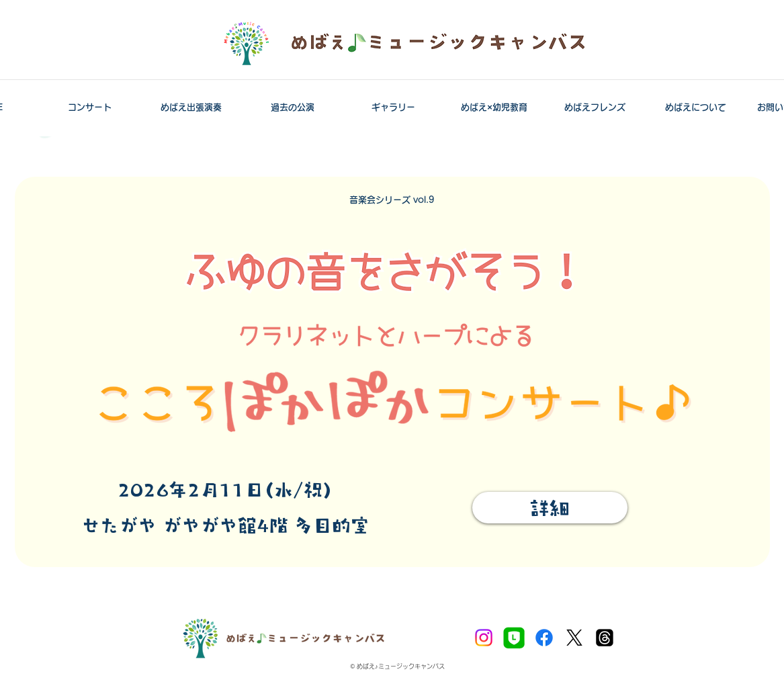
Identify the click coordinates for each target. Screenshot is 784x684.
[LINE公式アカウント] (514, 638)
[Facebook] (544, 638)
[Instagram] (484, 638)
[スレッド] (605, 638)
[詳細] (550, 508)
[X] (574, 638)
